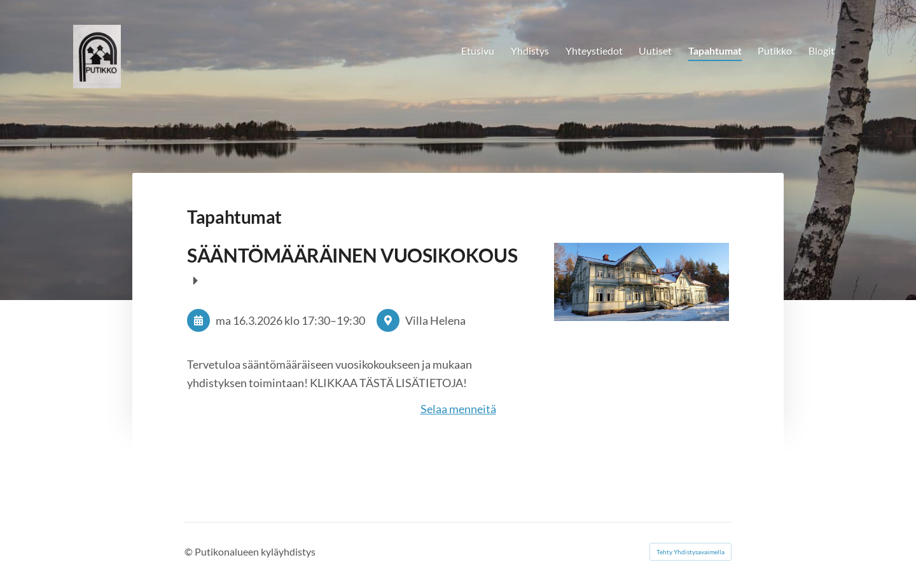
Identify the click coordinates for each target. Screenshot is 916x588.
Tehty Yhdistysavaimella (690, 552)
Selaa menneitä (458, 409)
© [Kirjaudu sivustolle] (190, 551)
